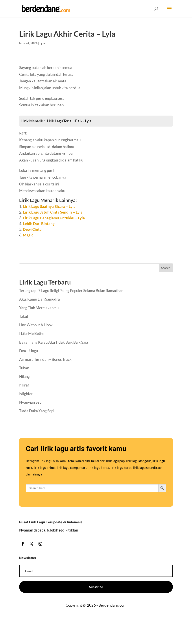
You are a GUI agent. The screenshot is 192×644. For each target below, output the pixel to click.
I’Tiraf (24, 385)
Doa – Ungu (29, 351)
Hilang (24, 376)
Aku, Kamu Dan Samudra (40, 299)
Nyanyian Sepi (31, 402)
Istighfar (26, 394)
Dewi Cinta (32, 229)
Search (166, 268)
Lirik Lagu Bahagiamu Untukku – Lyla (54, 218)
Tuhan (24, 368)
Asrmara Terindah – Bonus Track (45, 359)
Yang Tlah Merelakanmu (39, 308)
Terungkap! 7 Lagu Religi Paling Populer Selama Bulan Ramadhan (71, 291)
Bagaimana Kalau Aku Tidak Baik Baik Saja (54, 342)
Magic (28, 235)
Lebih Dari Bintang (39, 224)
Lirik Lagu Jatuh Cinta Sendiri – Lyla (53, 212)
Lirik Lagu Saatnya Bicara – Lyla (49, 206)
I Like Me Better (32, 333)
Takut (24, 316)
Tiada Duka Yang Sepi (37, 411)
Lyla (42, 43)
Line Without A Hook (36, 325)
